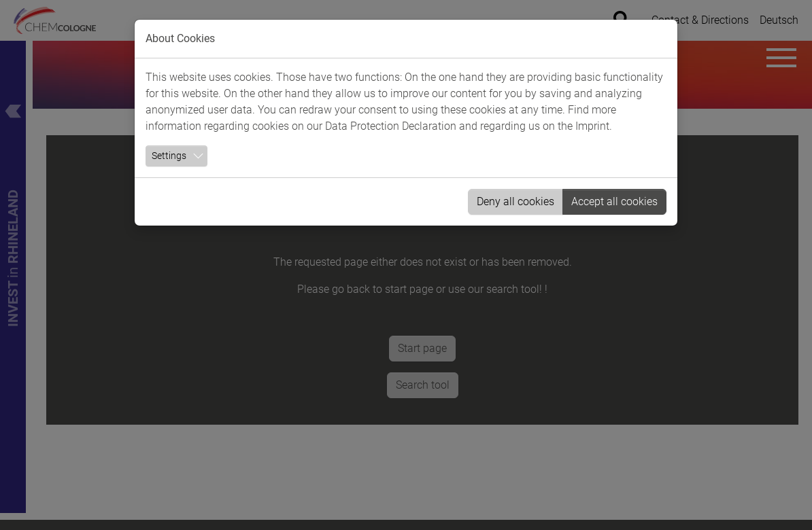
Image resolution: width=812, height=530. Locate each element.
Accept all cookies (614, 201)
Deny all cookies (515, 201)
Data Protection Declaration (391, 126)
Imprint (592, 126)
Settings (169, 156)
